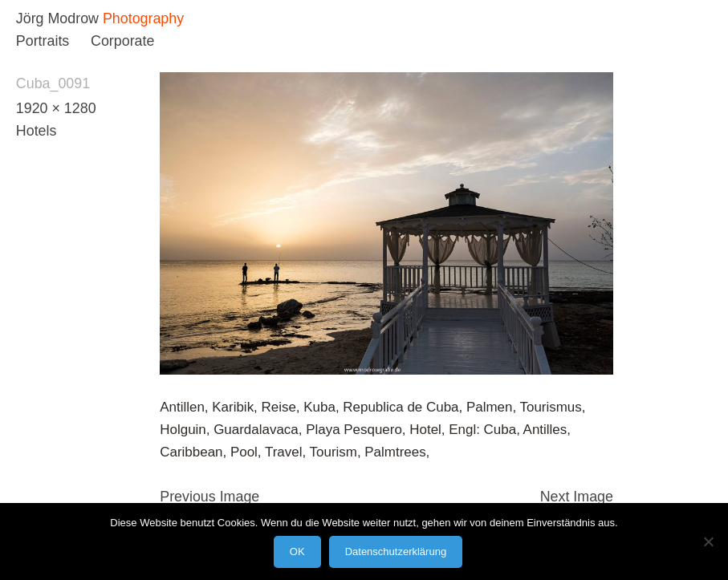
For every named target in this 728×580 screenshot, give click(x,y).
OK (297, 552)
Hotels (37, 131)
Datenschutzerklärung (396, 552)
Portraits (43, 41)
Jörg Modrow (57, 18)
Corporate (122, 41)
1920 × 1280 (56, 108)
